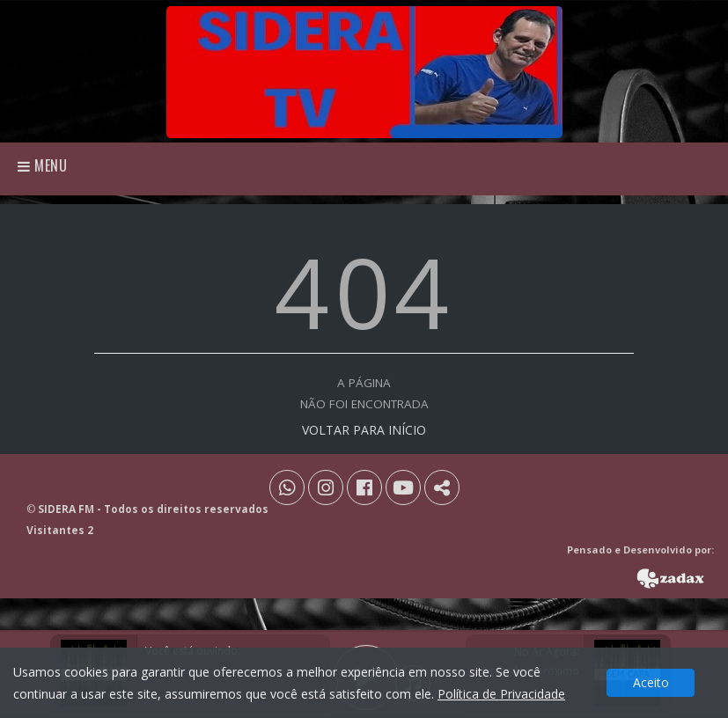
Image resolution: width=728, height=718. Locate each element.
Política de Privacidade (501, 694)
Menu (43, 165)
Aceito (651, 682)
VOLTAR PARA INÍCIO (364, 430)
